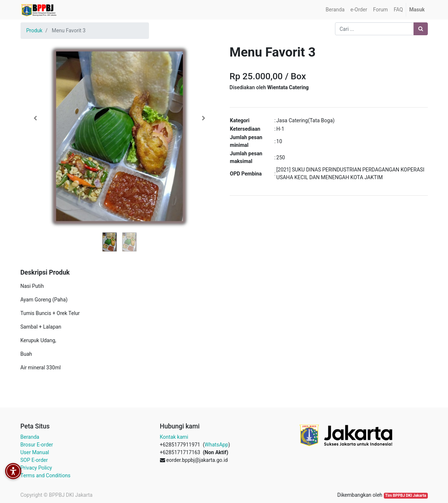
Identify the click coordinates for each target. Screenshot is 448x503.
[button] (35, 118)
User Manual (35, 452)
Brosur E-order (37, 445)
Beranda (30, 437)
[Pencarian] (421, 29)
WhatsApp (216, 445)
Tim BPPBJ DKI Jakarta (406, 495)
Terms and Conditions (46, 475)
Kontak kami (174, 437)
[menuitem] (335, 10)
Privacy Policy (36, 468)
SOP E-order (34, 460)
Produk (34, 30)
